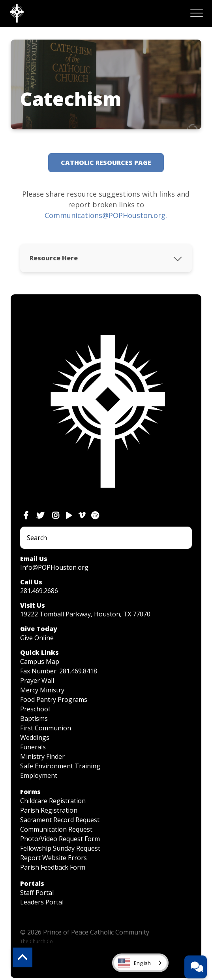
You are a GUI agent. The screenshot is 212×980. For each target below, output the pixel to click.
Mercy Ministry (42, 690)
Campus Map (40, 662)
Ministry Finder (42, 756)
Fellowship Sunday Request (60, 848)
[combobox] (140, 963)
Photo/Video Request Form (60, 839)
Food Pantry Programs (54, 699)
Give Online (37, 638)
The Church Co (37, 941)
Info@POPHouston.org (54, 567)
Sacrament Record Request (60, 820)
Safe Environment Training (60, 766)
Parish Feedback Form (53, 867)
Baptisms (34, 718)
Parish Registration (49, 810)
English (134, 963)
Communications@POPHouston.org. (106, 215)
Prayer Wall (37, 681)
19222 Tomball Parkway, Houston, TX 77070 (85, 614)
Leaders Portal (42, 902)
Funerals (33, 747)
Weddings (35, 737)
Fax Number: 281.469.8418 (59, 671)
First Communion (46, 728)
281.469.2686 (39, 591)
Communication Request (56, 829)
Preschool (35, 709)
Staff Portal (37, 893)
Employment (39, 775)
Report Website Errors (53, 858)
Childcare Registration (53, 801)
